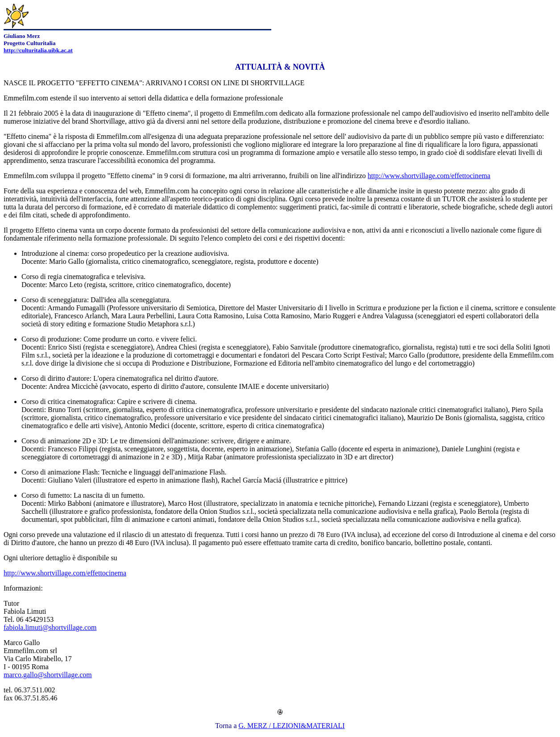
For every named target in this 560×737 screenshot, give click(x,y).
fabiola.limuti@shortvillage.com (50, 627)
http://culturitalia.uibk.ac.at (38, 50)
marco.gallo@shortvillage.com (48, 675)
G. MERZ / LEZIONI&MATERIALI (292, 726)
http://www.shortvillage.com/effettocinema (429, 176)
